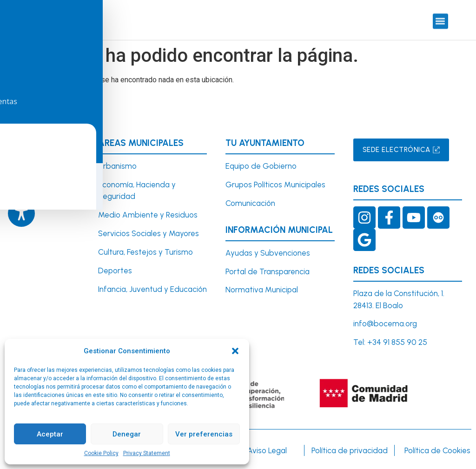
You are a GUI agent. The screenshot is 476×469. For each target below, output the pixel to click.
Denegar (127, 434)
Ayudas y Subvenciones (268, 252)
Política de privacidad (350, 449)
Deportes (115, 270)
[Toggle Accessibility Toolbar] (21, 213)
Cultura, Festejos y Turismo (145, 251)
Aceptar (50, 434)
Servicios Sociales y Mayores (149, 233)
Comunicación (250, 202)
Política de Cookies (437, 449)
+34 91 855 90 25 (397, 342)
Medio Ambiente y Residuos (148, 214)
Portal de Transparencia (268, 271)
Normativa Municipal (262, 289)
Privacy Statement (147, 453)
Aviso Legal (267, 449)
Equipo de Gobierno (261, 165)
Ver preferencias (204, 434)
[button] (235, 351)
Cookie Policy (101, 453)
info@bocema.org (385, 323)
